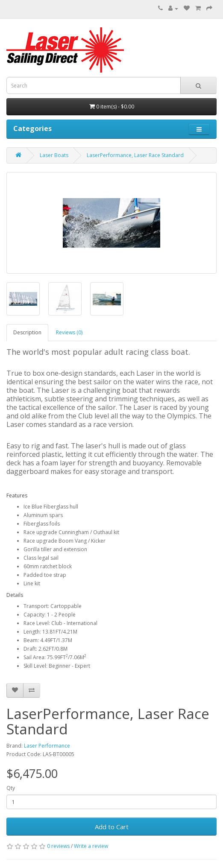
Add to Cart (112, 827)
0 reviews (58, 846)
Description (27, 332)
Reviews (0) (69, 332)
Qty (11, 788)
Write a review (91, 846)
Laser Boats (54, 155)
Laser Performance (47, 746)
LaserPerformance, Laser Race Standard (135, 155)
